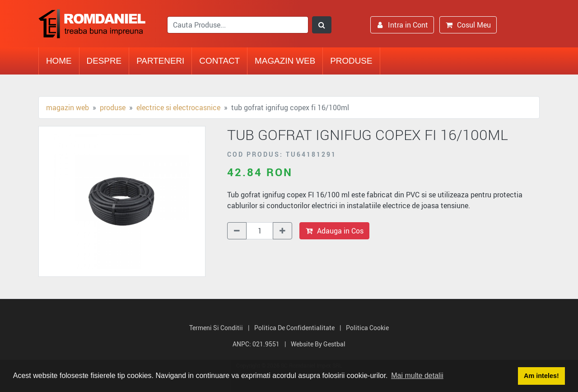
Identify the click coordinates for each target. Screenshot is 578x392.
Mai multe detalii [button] (417, 376)
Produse (351, 61)
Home (59, 61)
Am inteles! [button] (541, 376)
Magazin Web (285, 61)
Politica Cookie (367, 328)
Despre (104, 61)
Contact (219, 61)
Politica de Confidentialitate (294, 328)
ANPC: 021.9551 (256, 344)
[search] (238, 25)
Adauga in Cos (334, 231)
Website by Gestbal (318, 344)
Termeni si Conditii (216, 328)
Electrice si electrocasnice (178, 107)
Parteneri (160, 61)
